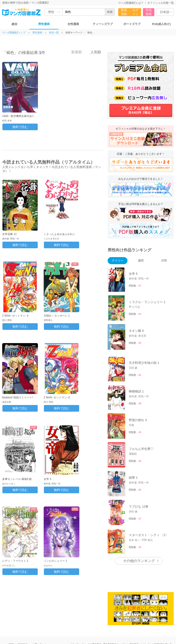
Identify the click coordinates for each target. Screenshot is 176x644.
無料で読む (20, 127)
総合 (15, 24)
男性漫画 (44, 24)
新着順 (74, 52)
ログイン (135, 12)
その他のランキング (139, 561)
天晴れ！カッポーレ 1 (57, 316)
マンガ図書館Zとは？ (131, 3)
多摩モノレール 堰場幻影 (17, 479)
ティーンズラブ (103, 24)
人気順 (93, 52)
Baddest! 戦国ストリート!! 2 (19, 397)
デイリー (118, 261)
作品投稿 (149, 12)
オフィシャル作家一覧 (161, 3)
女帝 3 (47, 479)
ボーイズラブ (132, 24)
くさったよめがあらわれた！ (61, 234)
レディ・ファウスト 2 (15, 561)
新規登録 (124, 12)
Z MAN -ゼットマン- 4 (15, 316)
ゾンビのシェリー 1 (55, 561)
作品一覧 (54, 33)
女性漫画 (73, 24)
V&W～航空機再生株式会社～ (20, 116)
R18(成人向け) (161, 24)
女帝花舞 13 (9, 234)
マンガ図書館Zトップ (14, 33)
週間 (141, 261)
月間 (164, 261)
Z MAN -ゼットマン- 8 (57, 397)
